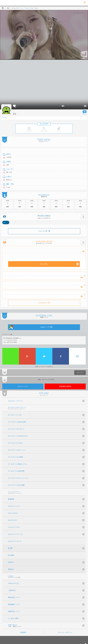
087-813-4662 (12, 342)
